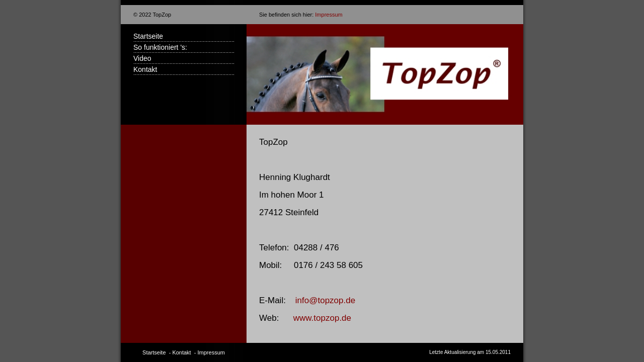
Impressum (329, 15)
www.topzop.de (322, 318)
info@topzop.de (325, 300)
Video (142, 58)
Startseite (148, 36)
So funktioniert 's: (160, 47)
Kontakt (145, 69)
